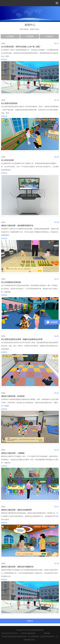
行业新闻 (30, 36)
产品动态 (49, 36)
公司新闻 (10, 36)
